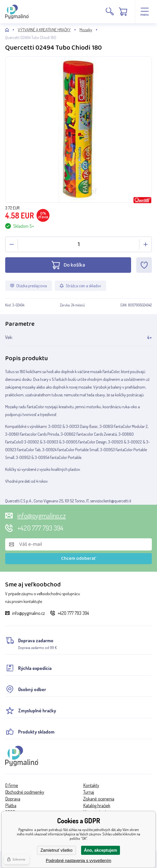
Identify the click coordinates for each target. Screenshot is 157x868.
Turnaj (89, 792)
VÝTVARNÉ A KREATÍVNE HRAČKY (44, 30)
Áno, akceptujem (101, 850)
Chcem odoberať (79, 558)
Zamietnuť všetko (56, 850)
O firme (12, 785)
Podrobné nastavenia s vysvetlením (79, 861)
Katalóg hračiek (97, 805)
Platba (11, 805)
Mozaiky (86, 30)
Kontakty (91, 785)
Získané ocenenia (99, 799)
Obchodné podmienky (25, 792)
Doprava (13, 799)
